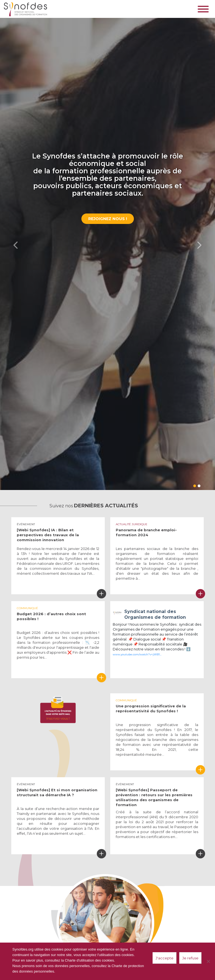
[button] (16, 245)
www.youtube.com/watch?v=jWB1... (137, 654)
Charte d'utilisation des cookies (89, 960)
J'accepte (165, 958)
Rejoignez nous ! (108, 219)
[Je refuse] (208, 961)
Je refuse (190, 958)
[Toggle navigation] (205, 9)
